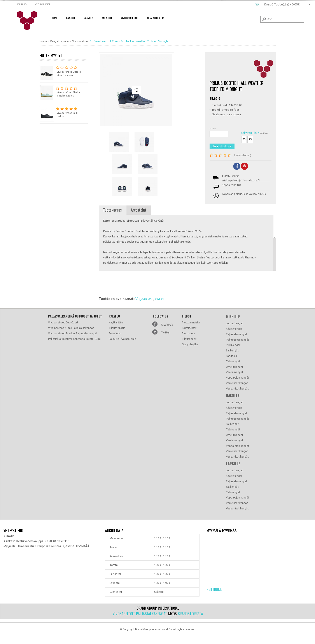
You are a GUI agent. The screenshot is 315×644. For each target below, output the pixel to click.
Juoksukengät (234, 323)
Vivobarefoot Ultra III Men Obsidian (60, 71)
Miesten (107, 18)
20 (244, 139)
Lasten (70, 18)
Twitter (165, 333)
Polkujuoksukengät (238, 340)
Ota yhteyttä (190, 344)
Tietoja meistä (191, 322)
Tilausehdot (189, 339)
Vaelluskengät (235, 372)
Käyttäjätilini (116, 322)
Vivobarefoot (129, 18)
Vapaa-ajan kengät (238, 378)
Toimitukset (189, 328)
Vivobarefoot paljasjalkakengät (140, 614)
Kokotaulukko (250, 133)
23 (250, 139)
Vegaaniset (144, 299)
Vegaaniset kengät (237, 389)
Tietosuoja (188, 333)
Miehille (233, 317)
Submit (264, 19)
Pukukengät (233, 345)
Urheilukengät (235, 367)
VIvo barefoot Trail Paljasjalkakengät (71, 328)
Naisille (233, 396)
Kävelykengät (234, 329)
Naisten (88, 18)
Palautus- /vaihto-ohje (122, 339)
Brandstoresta (190, 614)
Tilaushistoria (117, 328)
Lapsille (233, 464)
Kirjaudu (23, 4)
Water (160, 299)
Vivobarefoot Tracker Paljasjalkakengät (73, 333)
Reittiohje (214, 589)
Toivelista (115, 333)
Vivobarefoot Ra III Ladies (59, 112)
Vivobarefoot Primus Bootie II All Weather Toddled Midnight (30, 21)
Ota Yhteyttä (156, 18)
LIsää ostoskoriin (222, 146)
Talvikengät (233, 361)
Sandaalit (232, 356)
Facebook (167, 325)
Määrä (213, 129)
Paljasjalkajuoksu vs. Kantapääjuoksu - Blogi (75, 339)
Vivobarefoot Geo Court (63, 322)
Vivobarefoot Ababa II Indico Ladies (60, 91)
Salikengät (232, 350)
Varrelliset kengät (237, 383)
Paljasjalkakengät (237, 334)
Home (54, 18)
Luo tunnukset (41, 4)
